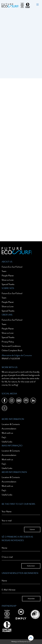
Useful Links (7, 442)
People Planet (8, 276)
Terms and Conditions (11, 346)
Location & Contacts (11, 424)
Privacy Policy (8, 342)
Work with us (7, 433)
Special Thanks (8, 284)
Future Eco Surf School (12, 267)
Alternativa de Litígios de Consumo (17, 355)
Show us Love (8, 280)
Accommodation (9, 429)
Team (4, 271)
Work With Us (10, 367)
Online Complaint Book (12, 350)
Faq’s (4, 437)
